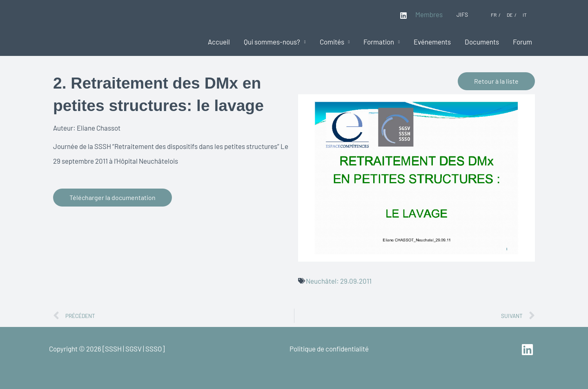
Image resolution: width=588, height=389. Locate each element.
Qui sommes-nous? (272, 42)
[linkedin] (529, 350)
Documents (482, 42)
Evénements (432, 42)
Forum (522, 42)
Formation (379, 42)
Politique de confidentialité (329, 349)
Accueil (219, 42)
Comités (332, 42)
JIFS (462, 14)
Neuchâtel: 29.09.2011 (339, 281)
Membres (429, 14)
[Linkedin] (403, 16)
